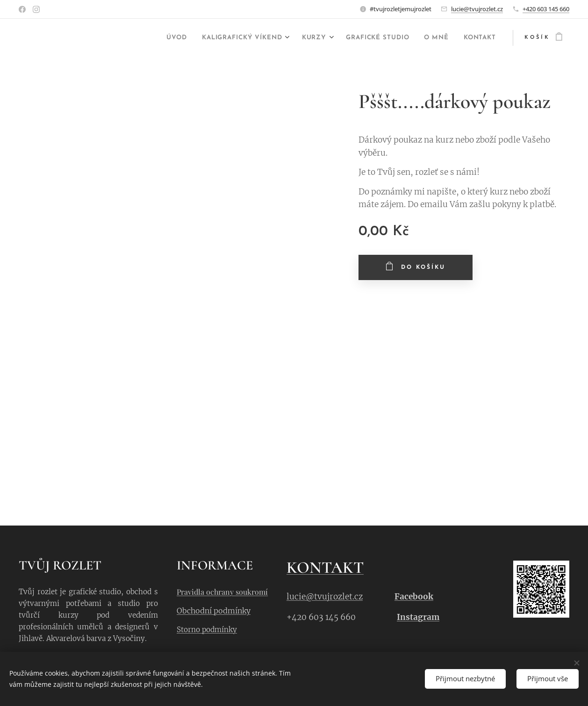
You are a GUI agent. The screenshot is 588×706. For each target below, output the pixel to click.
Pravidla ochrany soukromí (222, 592)
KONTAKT (325, 568)
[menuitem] (137, 38)
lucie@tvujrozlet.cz (477, 9)
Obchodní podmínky (214, 611)
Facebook (414, 597)
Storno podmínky (207, 630)
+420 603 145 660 (546, 9)
